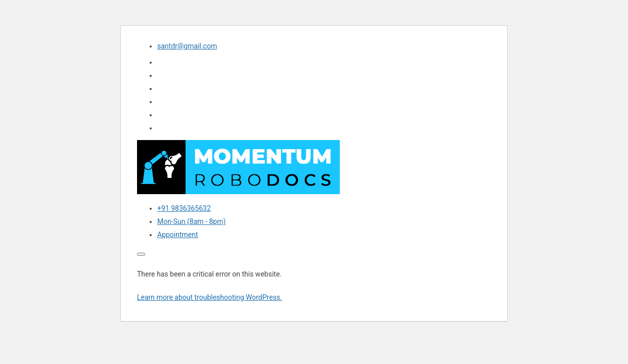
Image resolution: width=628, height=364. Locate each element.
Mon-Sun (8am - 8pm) (191, 221)
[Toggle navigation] (141, 254)
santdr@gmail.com (187, 46)
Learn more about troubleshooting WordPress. (210, 297)
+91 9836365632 (184, 208)
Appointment (178, 235)
